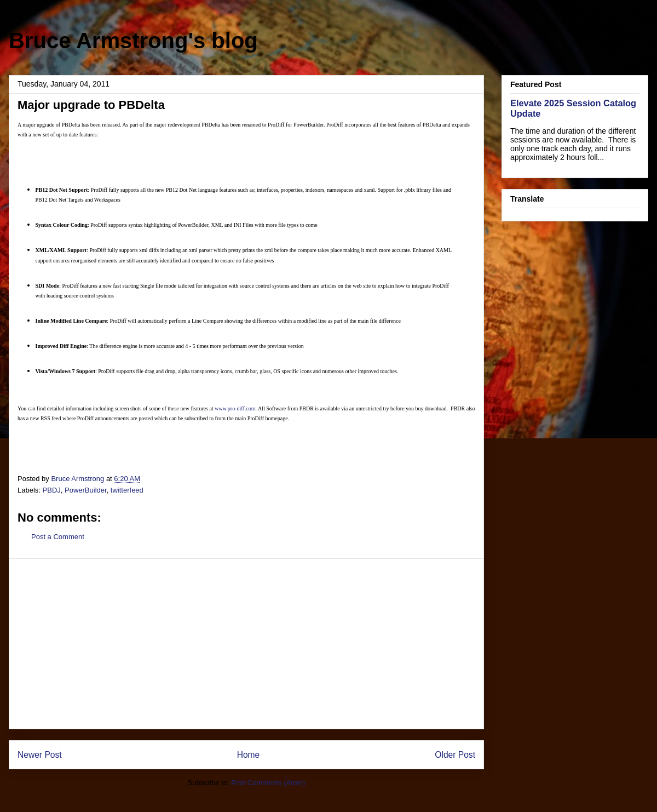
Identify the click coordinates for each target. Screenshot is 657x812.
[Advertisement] (246, 644)
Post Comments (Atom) (268, 783)
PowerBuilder (86, 490)
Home (249, 755)
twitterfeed (127, 490)
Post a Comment (58, 537)
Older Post (455, 755)
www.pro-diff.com (235, 408)
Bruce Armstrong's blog (133, 41)
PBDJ (52, 490)
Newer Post (40, 755)
